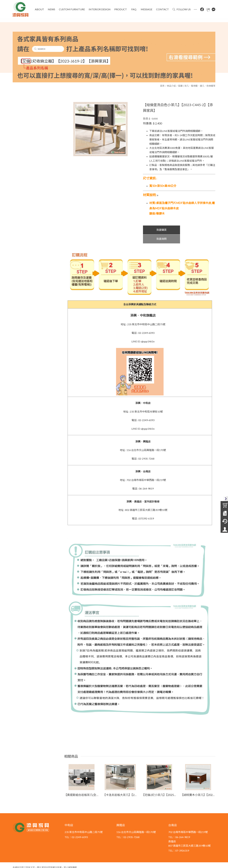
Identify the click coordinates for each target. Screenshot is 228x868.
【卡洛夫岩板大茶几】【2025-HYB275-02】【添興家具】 (120, 786)
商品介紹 (171, 86)
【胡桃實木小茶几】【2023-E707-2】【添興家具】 (198, 786)
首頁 (162, 86)
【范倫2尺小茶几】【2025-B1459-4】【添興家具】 (159, 786)
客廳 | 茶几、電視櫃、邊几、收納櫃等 (197, 86)
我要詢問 (198, 230)
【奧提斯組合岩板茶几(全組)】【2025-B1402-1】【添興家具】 (81, 786)
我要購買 (160, 230)
